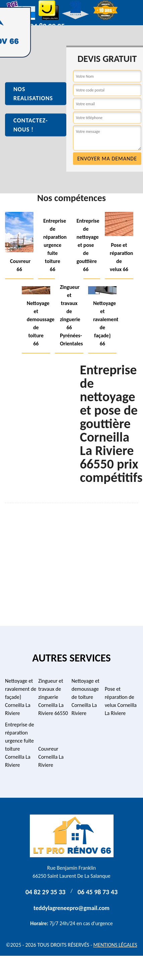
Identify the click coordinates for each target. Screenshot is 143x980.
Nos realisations (33, 94)
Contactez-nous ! (31, 125)
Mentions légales (115, 945)
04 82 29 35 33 (45, 892)
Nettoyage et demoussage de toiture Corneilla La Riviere (86, 697)
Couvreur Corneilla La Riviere (51, 757)
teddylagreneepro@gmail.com (71, 908)
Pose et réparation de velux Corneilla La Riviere (121, 701)
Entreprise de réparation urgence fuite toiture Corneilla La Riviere (20, 745)
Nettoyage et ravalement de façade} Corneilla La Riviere (21, 697)
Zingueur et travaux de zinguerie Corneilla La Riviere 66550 (53, 697)
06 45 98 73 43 (98, 892)
